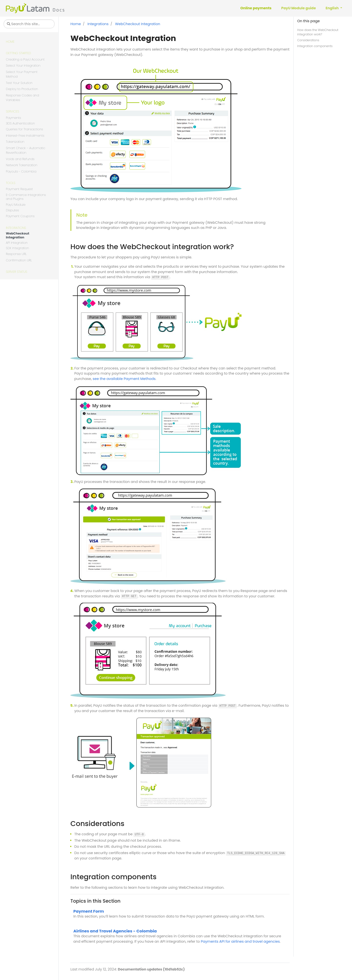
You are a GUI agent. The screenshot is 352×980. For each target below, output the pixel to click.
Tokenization (15, 142)
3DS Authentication (20, 124)
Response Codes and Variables (22, 98)
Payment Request (19, 189)
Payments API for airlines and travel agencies (240, 941)
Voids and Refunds (20, 159)
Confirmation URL (19, 260)
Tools (11, 183)
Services (12, 111)
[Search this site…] (29, 24)
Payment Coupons (20, 216)
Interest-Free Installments (25, 136)
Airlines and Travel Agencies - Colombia (115, 931)
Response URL (16, 254)
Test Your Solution (19, 83)
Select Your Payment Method (22, 74)
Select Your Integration (23, 66)
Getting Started (18, 53)
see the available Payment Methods (124, 379)
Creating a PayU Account (25, 59)
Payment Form (89, 911)
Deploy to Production (22, 89)
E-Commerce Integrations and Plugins (26, 197)
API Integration (17, 243)
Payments (13, 118)
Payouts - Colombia (21, 171)
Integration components (315, 46)
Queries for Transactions (24, 129)
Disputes (12, 210)
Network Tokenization (22, 165)
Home (10, 42)
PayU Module (16, 205)
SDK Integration (17, 248)
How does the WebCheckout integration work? (318, 32)
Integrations (16, 228)
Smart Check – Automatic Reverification (26, 150)
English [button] (333, 8)
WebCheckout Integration (17, 236)
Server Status (16, 272)
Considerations (308, 40)
